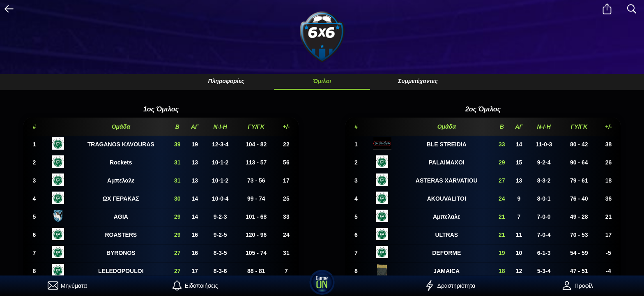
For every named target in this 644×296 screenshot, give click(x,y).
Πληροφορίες (226, 81)
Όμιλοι (322, 81)
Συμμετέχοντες (418, 81)
